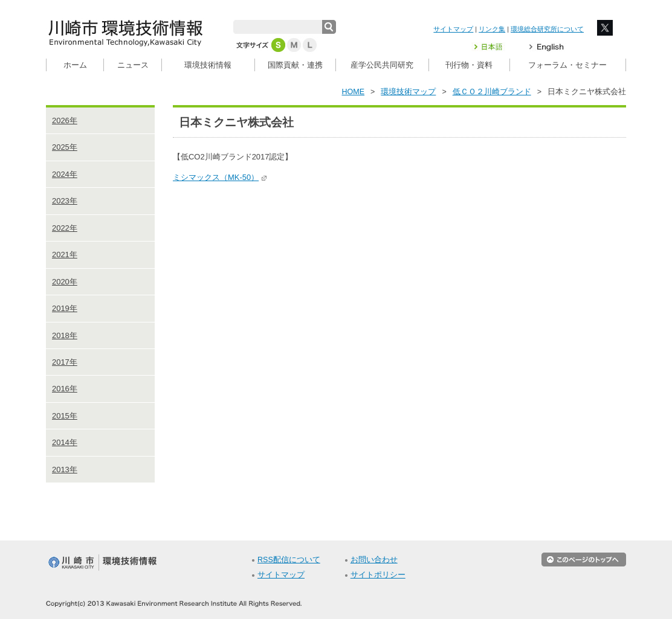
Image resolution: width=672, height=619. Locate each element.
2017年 (65, 362)
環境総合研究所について (547, 29)
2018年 (65, 335)
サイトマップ (453, 29)
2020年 (65, 282)
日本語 (496, 47)
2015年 (65, 416)
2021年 (65, 255)
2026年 (65, 120)
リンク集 (492, 29)
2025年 (65, 147)
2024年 (65, 174)
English (547, 47)
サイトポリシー (378, 575)
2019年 (65, 308)
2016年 (65, 389)
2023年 (65, 201)
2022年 (65, 228)
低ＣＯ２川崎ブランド (492, 92)
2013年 (65, 470)
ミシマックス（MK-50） (220, 177)
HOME (354, 92)
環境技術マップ (408, 92)
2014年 (65, 442)
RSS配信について (289, 560)
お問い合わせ (374, 560)
